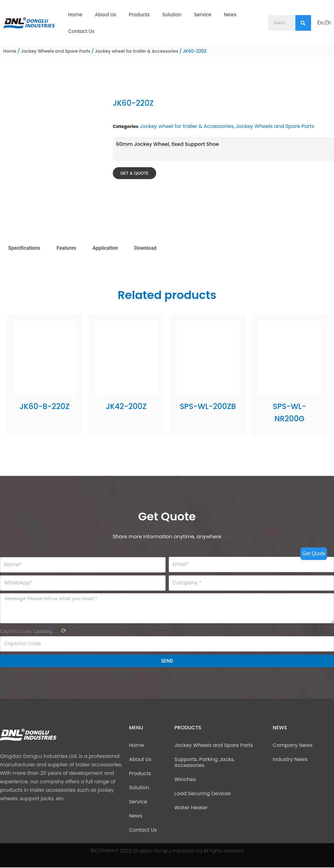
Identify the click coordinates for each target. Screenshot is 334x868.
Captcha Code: (33, 631)
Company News (293, 746)
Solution (172, 15)
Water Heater (191, 808)
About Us (106, 15)
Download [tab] (146, 248)
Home (75, 15)
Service (203, 15)
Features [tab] (67, 248)
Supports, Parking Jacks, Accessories (204, 763)
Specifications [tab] (24, 248)
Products (139, 15)
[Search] (303, 23)
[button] (134, 173)
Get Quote (314, 554)
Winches (185, 780)
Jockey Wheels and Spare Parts (55, 51)
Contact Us (81, 31)
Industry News (290, 760)
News (230, 15)
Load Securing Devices (203, 794)
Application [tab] (106, 248)
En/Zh (324, 23)
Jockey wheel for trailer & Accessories (137, 51)
